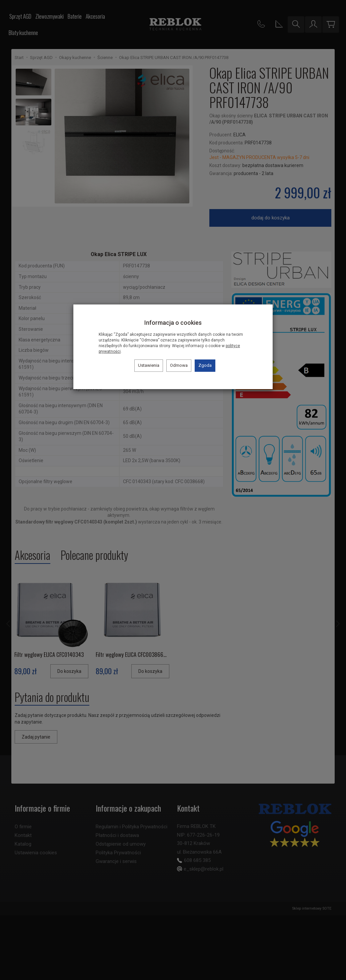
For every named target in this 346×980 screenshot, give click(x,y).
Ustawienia (149, 365)
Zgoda (205, 365)
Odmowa (179, 365)
